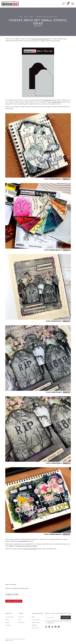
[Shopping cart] (68, 4)
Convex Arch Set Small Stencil (40, 39)
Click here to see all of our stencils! (27, 546)
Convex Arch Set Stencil (30, 549)
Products (21, 617)
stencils (11, 546)
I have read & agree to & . (58, 622)
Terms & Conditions (64, 621)
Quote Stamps (23, 541)
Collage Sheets (56, 102)
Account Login (9, 617)
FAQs (33, 617)
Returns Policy (36, 622)
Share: (12, 594)
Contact (7, 622)
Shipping (34, 625)
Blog (20, 620)
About (7, 620)
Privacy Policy (36, 620)
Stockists (8, 625)
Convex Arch (48, 100)
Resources (21, 622)
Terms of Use (35, 628)
